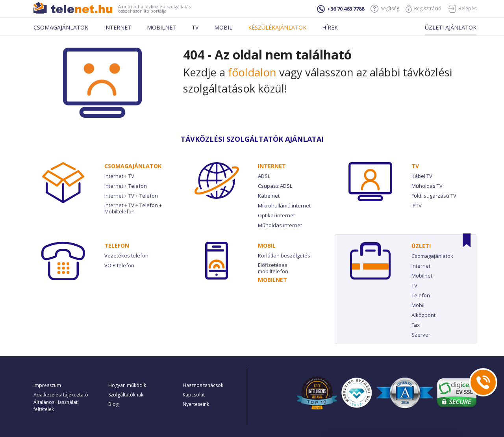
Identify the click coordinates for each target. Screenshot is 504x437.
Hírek (330, 27)
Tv (195, 27)
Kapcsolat (194, 395)
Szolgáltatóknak (126, 395)
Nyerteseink (196, 404)
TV (415, 166)
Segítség (385, 9)
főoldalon (252, 72)
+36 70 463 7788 (341, 9)
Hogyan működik (127, 385)
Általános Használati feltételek (56, 406)
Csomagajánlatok (61, 27)
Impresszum (47, 385)
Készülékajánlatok (277, 27)
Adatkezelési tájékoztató (61, 395)
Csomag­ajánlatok (133, 166)
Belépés (462, 9)
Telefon (117, 245)
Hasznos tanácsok (203, 385)
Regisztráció (423, 9)
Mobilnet (161, 27)
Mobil (223, 27)
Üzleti (421, 246)
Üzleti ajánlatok (451, 27)
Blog (113, 404)
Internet (118, 27)
